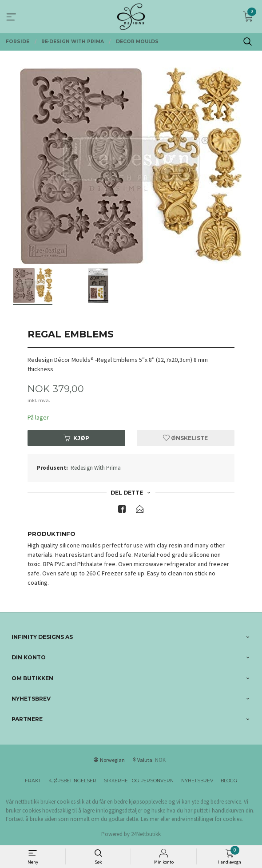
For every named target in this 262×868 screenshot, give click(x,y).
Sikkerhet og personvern (139, 781)
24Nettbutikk (146, 834)
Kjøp (76, 438)
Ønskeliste (185, 438)
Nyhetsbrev (197, 781)
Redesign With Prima (96, 468)
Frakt (33, 781)
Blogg (229, 781)
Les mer (150, 819)
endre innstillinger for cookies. (207, 819)
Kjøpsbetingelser (72, 781)
